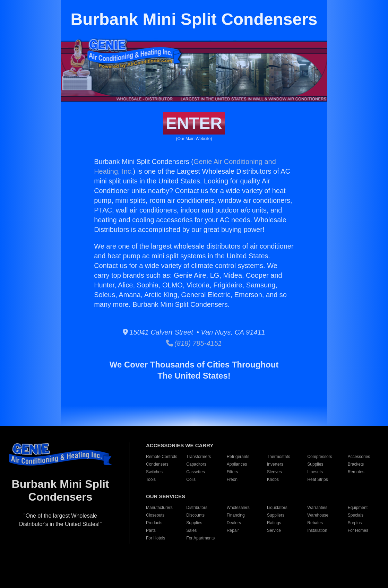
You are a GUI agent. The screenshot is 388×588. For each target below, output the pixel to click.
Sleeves (274, 472)
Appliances (237, 464)
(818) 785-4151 (194, 343)
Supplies (315, 464)
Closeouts (155, 515)
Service (274, 530)
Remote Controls (162, 457)
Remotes (356, 472)
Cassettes (195, 472)
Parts (151, 530)
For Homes (358, 530)
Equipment (358, 508)
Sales (191, 530)
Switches (154, 472)
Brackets (356, 464)
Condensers (157, 464)
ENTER (194, 123)
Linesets (315, 472)
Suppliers (276, 515)
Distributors (197, 508)
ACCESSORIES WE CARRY (180, 445)
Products (154, 523)
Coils (191, 479)
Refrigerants (238, 457)
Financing (236, 515)
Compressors (320, 457)
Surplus (355, 523)
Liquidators (277, 508)
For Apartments (200, 538)
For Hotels (156, 538)
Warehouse (318, 515)
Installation (317, 530)
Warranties (317, 508)
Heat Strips (317, 479)
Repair (233, 530)
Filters (232, 472)
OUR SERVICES (166, 496)
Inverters (275, 464)
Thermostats (279, 457)
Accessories (359, 457)
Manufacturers (159, 508)
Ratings (274, 523)
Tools (151, 479)
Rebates (315, 523)
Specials (356, 515)
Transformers (199, 457)
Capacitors (196, 464)
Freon (232, 479)
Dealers (234, 523)
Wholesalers (238, 508)
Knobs (273, 479)
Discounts (195, 515)
